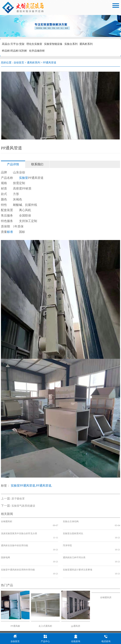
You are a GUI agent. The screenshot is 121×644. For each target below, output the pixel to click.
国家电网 (5, 545)
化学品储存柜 (37, 51)
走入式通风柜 (45, 606)
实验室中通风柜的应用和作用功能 (18, 553)
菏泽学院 (67, 537)
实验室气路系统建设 (23, 506)
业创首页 (19, 63)
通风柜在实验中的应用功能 (14, 537)
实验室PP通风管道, (23, 486)
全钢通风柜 (7, 521)
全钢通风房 (106, 577)
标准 (10, 232)
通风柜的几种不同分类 (74, 545)
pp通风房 (76, 606)
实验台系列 (71, 44)
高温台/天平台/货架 (13, 44)
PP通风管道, (44, 486)
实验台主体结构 (71, 521)
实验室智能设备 (53, 44)
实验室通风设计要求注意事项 (78, 553)
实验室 (24, 178)
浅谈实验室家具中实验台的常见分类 (19, 529)
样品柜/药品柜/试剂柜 (14, 51)
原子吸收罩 (18, 499)
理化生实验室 (34, 44)
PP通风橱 (15, 606)
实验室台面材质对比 (73, 529)
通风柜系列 (86, 44)
